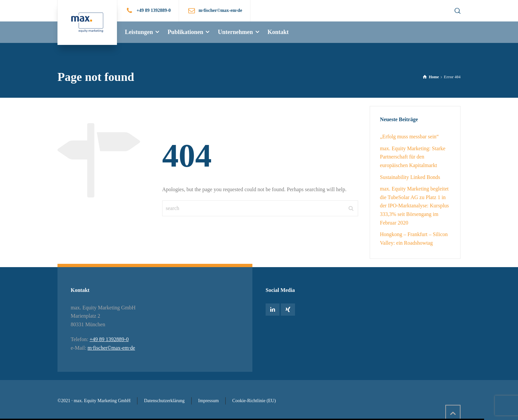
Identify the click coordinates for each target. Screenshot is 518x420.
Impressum (208, 401)
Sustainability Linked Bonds (410, 177)
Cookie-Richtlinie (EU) (254, 401)
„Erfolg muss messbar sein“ (409, 137)
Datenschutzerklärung (164, 401)
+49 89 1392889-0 (154, 10)
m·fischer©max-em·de (111, 348)
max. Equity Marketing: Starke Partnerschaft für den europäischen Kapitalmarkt (413, 157)
